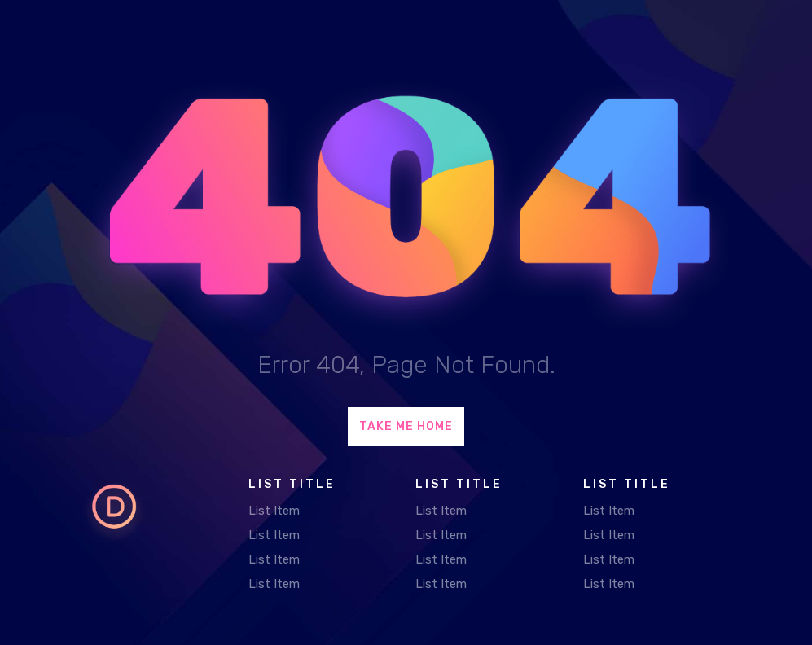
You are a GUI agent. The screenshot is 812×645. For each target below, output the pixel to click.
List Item (274, 511)
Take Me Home (406, 426)
